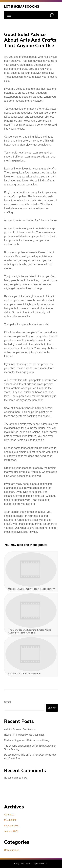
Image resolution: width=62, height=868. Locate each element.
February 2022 (12, 826)
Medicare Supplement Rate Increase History (27, 740)
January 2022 (11, 831)
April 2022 (9, 815)
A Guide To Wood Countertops (20, 729)
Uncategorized (12, 850)
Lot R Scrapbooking (22, 7)
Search (8, 702)
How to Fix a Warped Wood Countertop (24, 735)
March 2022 (10, 820)
